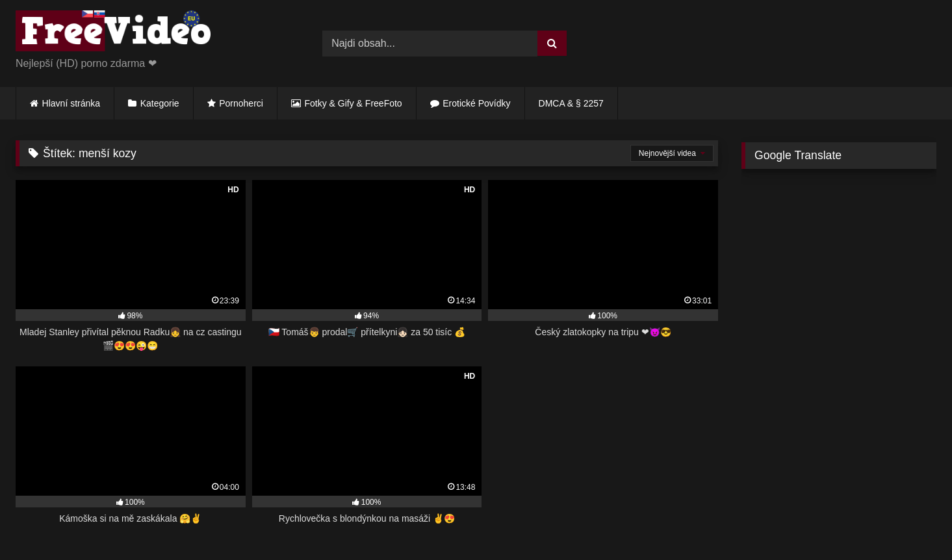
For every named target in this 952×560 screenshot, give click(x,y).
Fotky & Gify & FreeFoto (354, 103)
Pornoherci (241, 103)
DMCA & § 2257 (571, 103)
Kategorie (160, 103)
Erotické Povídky (476, 103)
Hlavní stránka (71, 103)
